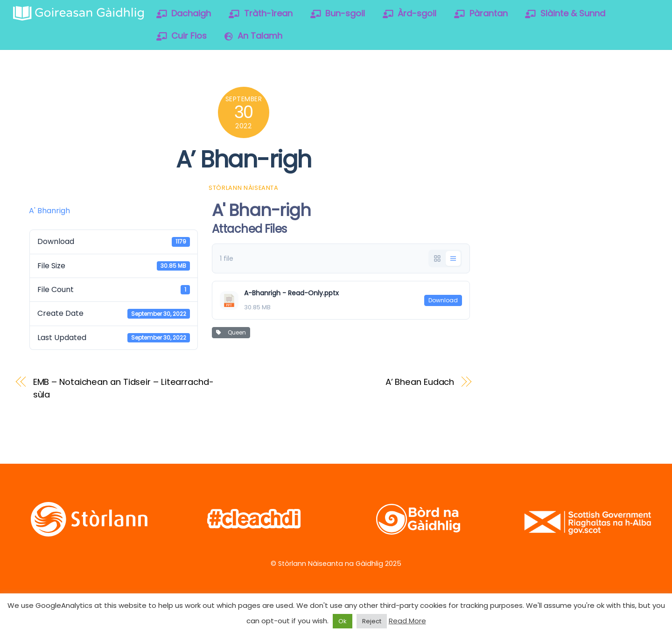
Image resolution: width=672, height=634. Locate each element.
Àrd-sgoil (410, 13)
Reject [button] (372, 621)
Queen (231, 332)
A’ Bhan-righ (244, 159)
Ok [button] (343, 621)
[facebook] (544, 97)
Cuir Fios (182, 36)
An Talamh (253, 36)
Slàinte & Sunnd (565, 13)
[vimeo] (574, 97)
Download (443, 300)
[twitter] (514, 97)
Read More (407, 621)
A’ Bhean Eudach (420, 382)
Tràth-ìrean (261, 13)
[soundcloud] (604, 97)
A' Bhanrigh (49, 211)
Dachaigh (184, 13)
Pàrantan (481, 13)
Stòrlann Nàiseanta (244, 188)
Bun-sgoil (338, 13)
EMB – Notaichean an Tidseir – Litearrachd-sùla (123, 388)
